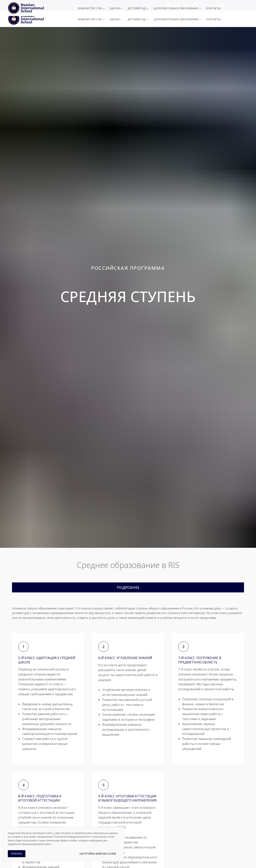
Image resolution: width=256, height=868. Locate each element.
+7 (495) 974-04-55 (22, 6)
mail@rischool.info (54, 6)
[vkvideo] (195, 6)
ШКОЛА (115, 19)
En (238, 6)
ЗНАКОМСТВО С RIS (90, 19)
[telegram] (169, 6)
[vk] (177, 6)
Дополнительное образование (176, 19)
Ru (246, 6)
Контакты (213, 19)
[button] (128, 587)
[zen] (186, 6)
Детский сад (137, 19)
